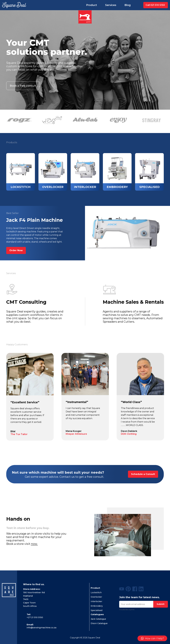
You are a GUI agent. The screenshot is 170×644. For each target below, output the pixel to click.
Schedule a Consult (143, 474)
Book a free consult (23, 86)
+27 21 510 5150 (35, 617)
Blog (128, 5)
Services (111, 5)
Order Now (16, 250)
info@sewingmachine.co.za (42, 628)
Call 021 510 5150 (155, 5)
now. (34, 544)
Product (92, 5)
